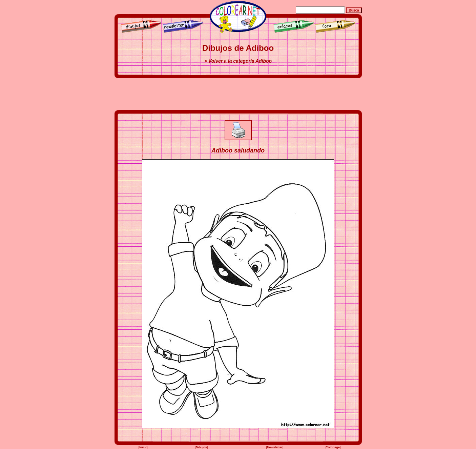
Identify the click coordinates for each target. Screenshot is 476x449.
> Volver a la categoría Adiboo (238, 61)
